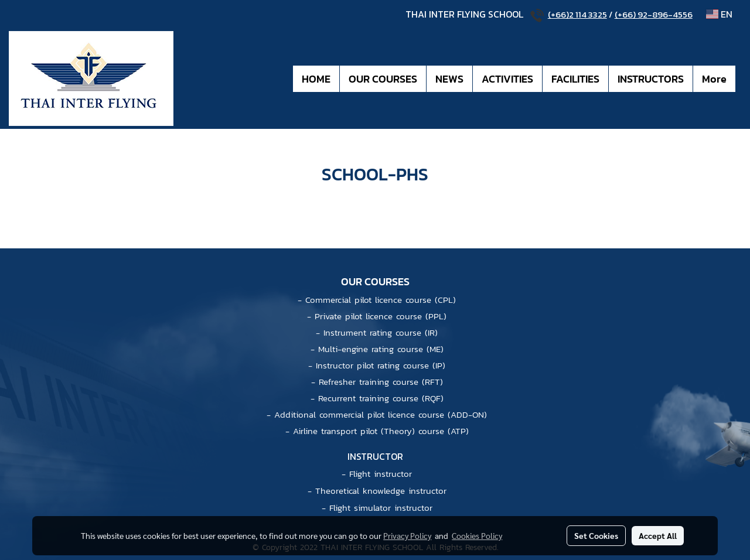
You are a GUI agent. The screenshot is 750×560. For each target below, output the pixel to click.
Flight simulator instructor (381, 508)
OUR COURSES (383, 79)
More (714, 79)
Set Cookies (596, 535)
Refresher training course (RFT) (381, 382)
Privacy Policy (407, 535)
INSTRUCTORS (651, 79)
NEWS (449, 79)
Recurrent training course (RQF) (381, 398)
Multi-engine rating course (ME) (381, 349)
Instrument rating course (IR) (381, 332)
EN (719, 14)
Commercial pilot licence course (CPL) (381, 300)
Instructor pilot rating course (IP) (381, 365)
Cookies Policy (477, 535)
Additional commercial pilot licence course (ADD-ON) (381, 414)
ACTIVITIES (507, 79)
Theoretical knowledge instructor (381, 491)
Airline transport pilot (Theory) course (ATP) (381, 431)
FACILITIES (575, 79)
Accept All (658, 535)
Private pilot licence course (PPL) (381, 316)
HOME (316, 79)
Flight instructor (381, 474)
